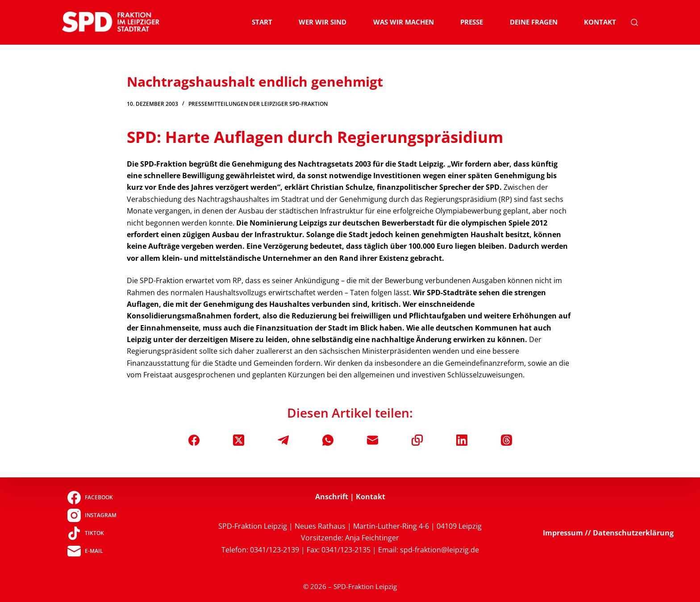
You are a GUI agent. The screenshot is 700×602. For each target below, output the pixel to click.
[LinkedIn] (462, 440)
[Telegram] (283, 440)
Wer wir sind (323, 22)
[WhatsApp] (328, 440)
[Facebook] (194, 440)
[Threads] (506, 440)
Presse (472, 22)
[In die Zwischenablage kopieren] (417, 440)
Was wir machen (404, 22)
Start (262, 22)
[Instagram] (92, 515)
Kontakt (600, 22)
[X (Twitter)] (239, 440)
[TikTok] (92, 533)
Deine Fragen (534, 22)
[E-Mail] (373, 440)
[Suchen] (634, 22)
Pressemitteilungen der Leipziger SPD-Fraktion (258, 104)
